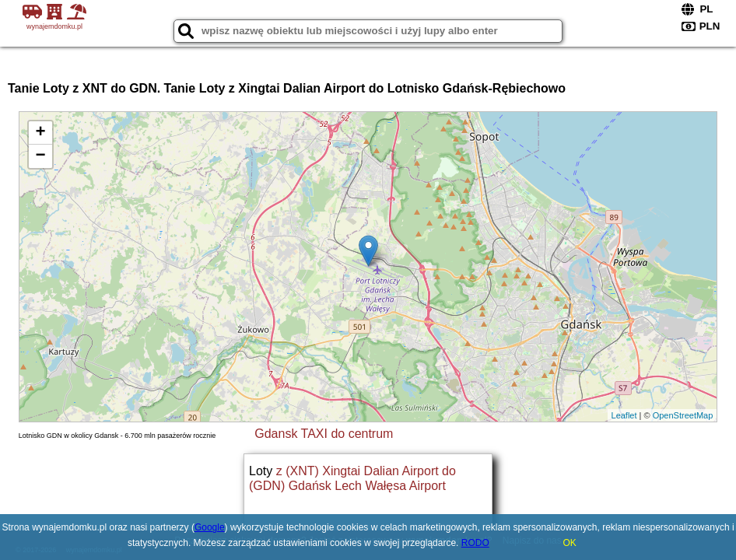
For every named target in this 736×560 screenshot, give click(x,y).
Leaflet (624, 415)
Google (210, 527)
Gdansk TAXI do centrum (324, 434)
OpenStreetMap (683, 415)
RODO (475, 543)
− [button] (41, 156)
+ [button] (41, 133)
